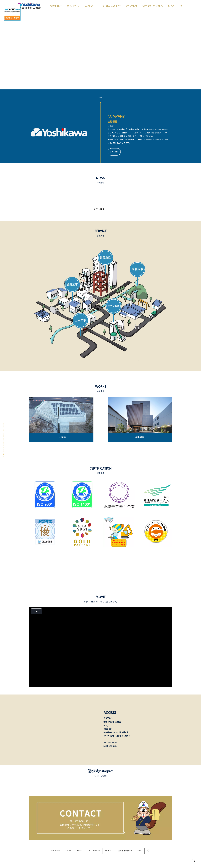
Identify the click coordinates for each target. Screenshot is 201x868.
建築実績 (140, 437)
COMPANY (56, 6)
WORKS (79, 851)
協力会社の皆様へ (153, 6)
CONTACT (132, 6)
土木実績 (61, 437)
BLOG (171, 6)
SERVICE (68, 851)
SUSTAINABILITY (112, 6)
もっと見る (114, 152)
